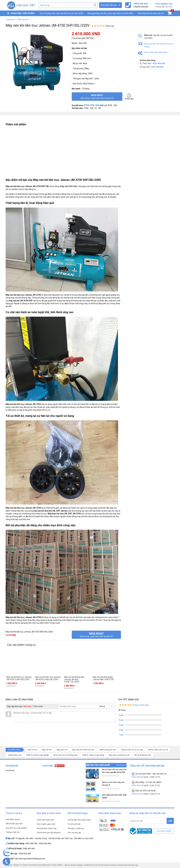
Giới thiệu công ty (13, 819)
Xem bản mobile (164, 831)
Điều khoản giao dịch (14, 824)
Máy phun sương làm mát (119, 755)
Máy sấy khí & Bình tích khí (83, 750)
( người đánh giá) (134, 705)
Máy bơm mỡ (62, 750)
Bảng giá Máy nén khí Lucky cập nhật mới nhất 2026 (110, 13)
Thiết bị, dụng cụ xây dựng (93, 755)
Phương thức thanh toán (47, 828)
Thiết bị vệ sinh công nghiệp (37, 755)
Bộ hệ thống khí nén (143, 755)
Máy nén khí (47, 750)
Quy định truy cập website (16, 828)
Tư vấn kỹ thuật (74, 824)
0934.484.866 (138, 777)
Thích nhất (38, 706)
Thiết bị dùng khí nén (108, 750)
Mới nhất (27, 706)
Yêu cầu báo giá (74, 833)
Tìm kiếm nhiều (14, 750)
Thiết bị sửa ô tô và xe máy (132, 750)
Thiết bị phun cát (14, 755)
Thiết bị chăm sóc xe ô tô (158, 750)
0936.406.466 (138, 785)
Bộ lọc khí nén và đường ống (65, 755)
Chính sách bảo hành (45, 820)
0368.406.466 (138, 794)
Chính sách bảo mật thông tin (49, 833)
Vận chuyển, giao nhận (46, 824)
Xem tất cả (121, 765)
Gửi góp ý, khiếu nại (76, 828)
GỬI (170, 821)
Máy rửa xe (32, 750)
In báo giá (129, 97)
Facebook (10, 770)
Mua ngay (97, 97)
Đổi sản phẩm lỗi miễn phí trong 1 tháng (159, 45)
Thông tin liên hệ (13, 832)
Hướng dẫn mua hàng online (79, 820)
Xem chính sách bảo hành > (156, 52)
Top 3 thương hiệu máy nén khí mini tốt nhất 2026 (61, 13)
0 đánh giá (109, 26)
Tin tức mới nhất (100, 765)
